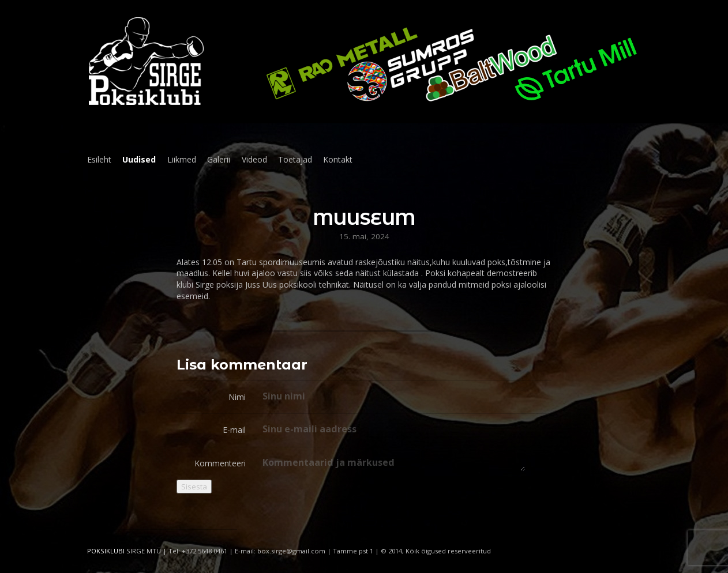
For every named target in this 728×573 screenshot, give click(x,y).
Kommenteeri (220, 463)
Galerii (219, 159)
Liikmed (182, 159)
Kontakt (338, 159)
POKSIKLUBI (106, 551)
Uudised (139, 159)
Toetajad (295, 159)
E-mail (234, 430)
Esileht (99, 159)
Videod (254, 159)
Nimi (237, 397)
